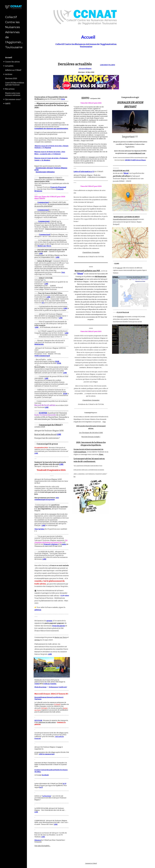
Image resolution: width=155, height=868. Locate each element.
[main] (86, 40)
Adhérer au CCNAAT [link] (13, 70)
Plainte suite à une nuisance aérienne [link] (13, 94)
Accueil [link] (9, 58)
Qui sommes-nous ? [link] (13, 99)
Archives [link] (9, 74)
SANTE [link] (8, 104)
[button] (152, 3)
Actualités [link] (9, 66)
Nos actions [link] (10, 89)
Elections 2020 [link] (11, 79)
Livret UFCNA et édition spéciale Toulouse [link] (15, 84)
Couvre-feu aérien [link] (12, 62)
